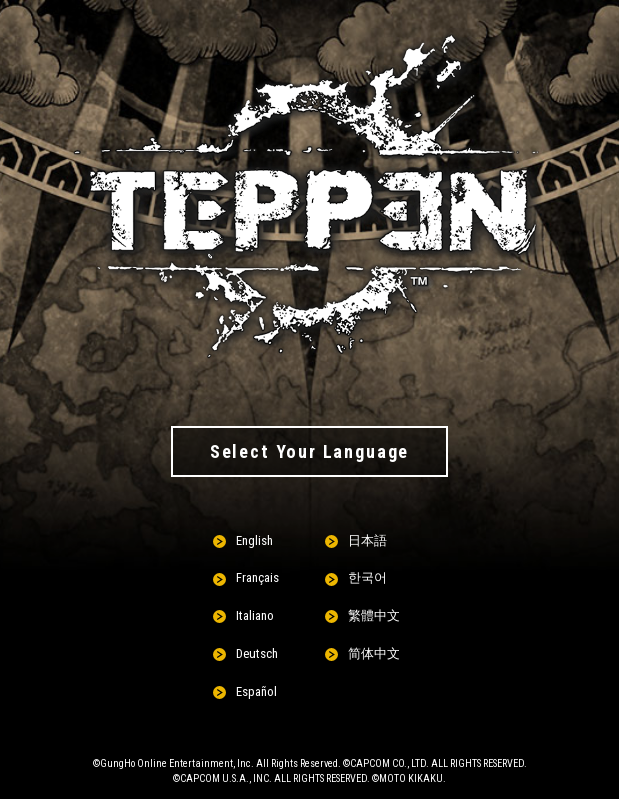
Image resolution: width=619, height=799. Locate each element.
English (254, 540)
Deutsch (257, 653)
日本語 (367, 540)
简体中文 (374, 653)
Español (256, 691)
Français (257, 577)
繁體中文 (374, 615)
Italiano (255, 615)
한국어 (367, 577)
